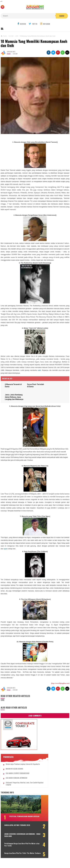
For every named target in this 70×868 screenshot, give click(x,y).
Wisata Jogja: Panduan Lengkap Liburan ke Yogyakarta (19, 766)
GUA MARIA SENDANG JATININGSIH (16, 781)
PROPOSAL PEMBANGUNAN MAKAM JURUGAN (21, 820)
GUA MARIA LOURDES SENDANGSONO (18, 776)
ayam (6, 549)
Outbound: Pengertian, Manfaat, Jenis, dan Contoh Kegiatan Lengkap (19, 786)
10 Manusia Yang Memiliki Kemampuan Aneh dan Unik (34, 43)
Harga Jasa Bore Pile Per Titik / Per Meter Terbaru (17, 858)
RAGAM (9, 54)
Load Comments (35, 716)
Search (62, 16)
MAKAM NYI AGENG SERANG (14, 771)
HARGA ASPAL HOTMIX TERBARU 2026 (15, 829)
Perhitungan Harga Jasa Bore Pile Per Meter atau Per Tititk (16, 848)
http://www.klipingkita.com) (60, 684)
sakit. (39, 370)
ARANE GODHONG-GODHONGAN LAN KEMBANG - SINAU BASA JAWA (16, 839)
